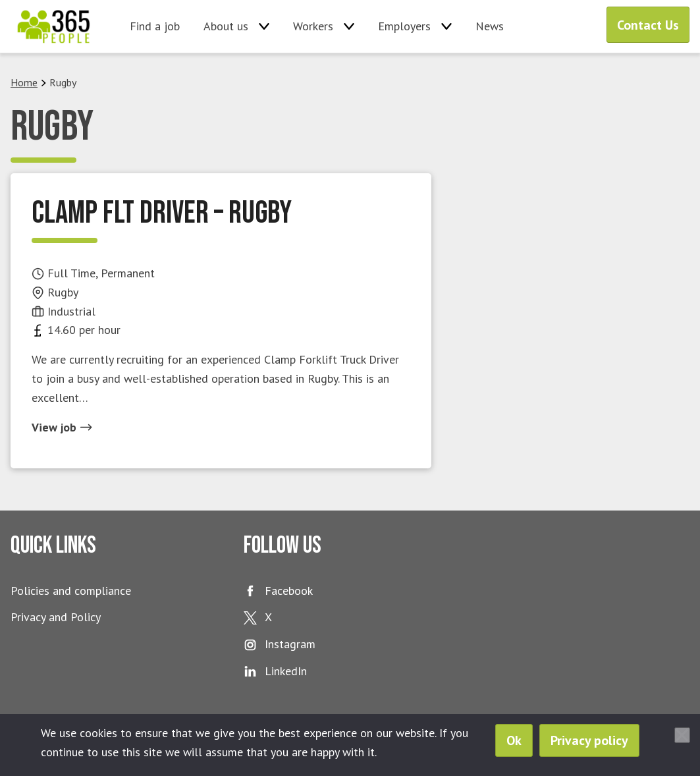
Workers (313, 26)
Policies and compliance (71, 591)
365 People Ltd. (54, 26)
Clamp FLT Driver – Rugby (162, 213)
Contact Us (648, 25)
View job (62, 427)
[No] (682, 735)
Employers (404, 26)
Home (24, 82)
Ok (514, 740)
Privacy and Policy (56, 617)
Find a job (155, 26)
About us (226, 26)
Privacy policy (589, 740)
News (490, 26)
